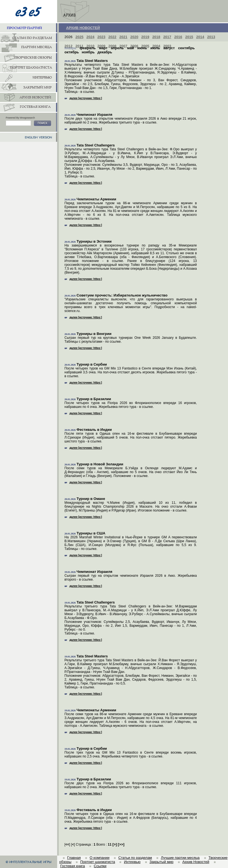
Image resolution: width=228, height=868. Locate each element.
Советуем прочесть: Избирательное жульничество (122, 295)
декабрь (105, 52)
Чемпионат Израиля (94, 115)
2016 (178, 37)
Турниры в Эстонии (94, 241)
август (169, 48)
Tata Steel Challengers (96, 145)
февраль (88, 48)
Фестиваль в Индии (94, 430)
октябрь (72, 52)
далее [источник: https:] (83, 98)
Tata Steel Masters (92, 61)
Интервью (132, 862)
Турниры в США (91, 533)
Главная (74, 858)
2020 (134, 37)
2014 (200, 37)
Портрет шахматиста (98, 862)
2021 (123, 37)
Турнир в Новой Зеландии (100, 464)
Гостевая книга (72, 866)
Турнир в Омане (91, 499)
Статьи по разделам (135, 858)
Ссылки (100, 866)
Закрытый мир (161, 862)
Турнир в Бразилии (94, 399)
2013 (211, 37)
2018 (156, 37)
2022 (112, 37)
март (103, 48)
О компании (100, 858)
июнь (142, 48)
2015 (189, 37)
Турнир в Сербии (92, 364)
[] (115, 844)
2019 (145, 37)
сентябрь (186, 48)
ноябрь (88, 52)
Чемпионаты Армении (96, 199)
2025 (79, 37)
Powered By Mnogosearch (20, 118)
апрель (117, 48)
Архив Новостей (196, 862)
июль (155, 48)
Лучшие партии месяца (180, 858)
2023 (101, 37)
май (131, 48)
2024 (90, 37)
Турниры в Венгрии (94, 334)
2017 (167, 37)
